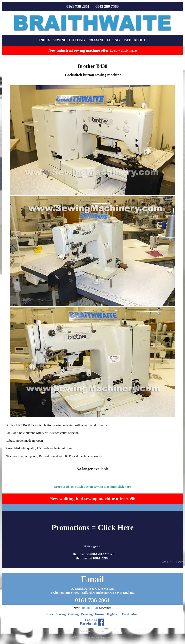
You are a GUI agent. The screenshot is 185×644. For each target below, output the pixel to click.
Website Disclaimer (93, 631)
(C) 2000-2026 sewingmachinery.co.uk (92, 637)
